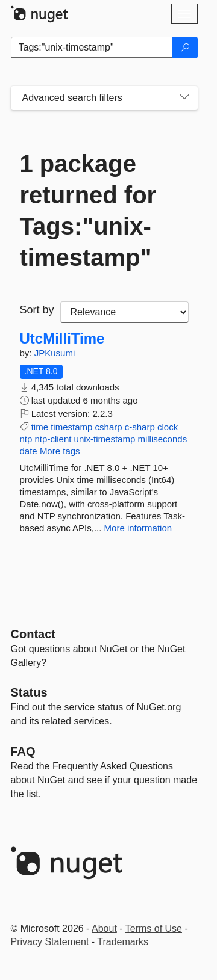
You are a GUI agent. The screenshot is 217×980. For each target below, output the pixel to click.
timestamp (71, 427)
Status (29, 692)
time (40, 427)
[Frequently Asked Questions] (23, 751)
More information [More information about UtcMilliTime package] (138, 528)
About (104, 929)
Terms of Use (154, 929)
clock (168, 427)
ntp (26, 439)
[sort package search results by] (124, 312)
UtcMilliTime (62, 339)
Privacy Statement (50, 942)
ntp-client (53, 439)
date (29, 451)
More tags (60, 451)
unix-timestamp (105, 439)
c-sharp (140, 427)
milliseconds (162, 439)
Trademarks (123, 942)
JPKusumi (55, 353)
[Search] (185, 48)
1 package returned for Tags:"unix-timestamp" (88, 211)
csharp (109, 427)
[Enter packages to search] (92, 48)
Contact (33, 634)
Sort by (37, 310)
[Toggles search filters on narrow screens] (184, 98)
